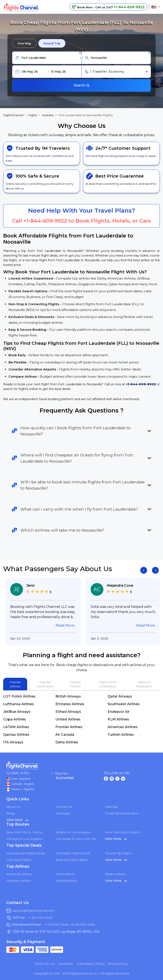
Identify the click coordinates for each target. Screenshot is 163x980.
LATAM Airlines (16, 727)
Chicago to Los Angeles (24, 839)
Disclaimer (66, 964)
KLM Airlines (118, 719)
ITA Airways (13, 742)
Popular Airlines (15, 684)
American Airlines (123, 727)
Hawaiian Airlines (19, 881)
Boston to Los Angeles (73, 832)
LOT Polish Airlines (19, 696)
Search (82, 85)
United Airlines (68, 719)
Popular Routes (75, 684)
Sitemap (111, 807)
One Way (24, 43)
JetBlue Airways (17, 712)
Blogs (11, 813)
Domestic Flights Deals (73, 853)
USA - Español (18, 779)
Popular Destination (45, 684)
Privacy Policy (118, 964)
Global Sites (30, 773)
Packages (63, 813)
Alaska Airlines (115, 874)
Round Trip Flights (119, 853)
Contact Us (64, 807)
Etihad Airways (68, 712)
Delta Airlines (67, 742)
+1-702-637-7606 (56, 925)
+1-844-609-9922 (45, 221)
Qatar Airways (120, 696)
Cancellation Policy (91, 964)
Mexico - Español (20, 789)
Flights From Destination (108, 684)
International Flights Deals (26, 853)
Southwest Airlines (124, 704)
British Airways (68, 696)
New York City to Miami (122, 832)
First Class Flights (19, 860)
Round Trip (52, 43)
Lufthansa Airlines (19, 704)
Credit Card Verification (122, 813)
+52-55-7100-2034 (82, 925)
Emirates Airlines (70, 704)
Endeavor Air (119, 712)
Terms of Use (45, 964)
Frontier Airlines (69, 727)
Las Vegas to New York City (76, 839)
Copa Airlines (15, 719)
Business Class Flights (72, 860)
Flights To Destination (144, 684)
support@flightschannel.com (33, 911)
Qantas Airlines (16, 735)
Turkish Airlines (121, 735)
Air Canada (65, 735)
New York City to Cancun (25, 832)
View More (17, 820)
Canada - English (20, 784)
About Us (13, 807)
